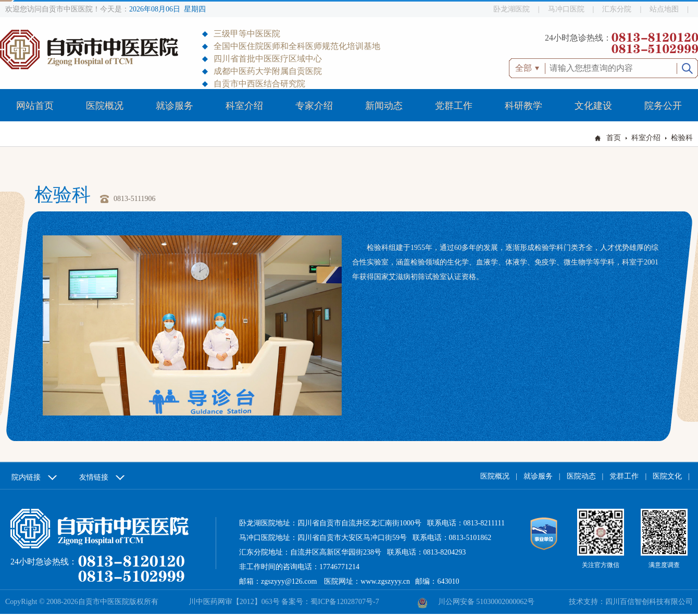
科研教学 (523, 106)
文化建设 (593, 106)
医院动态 (581, 476)
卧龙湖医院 (512, 9)
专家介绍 (314, 106)
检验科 (682, 138)
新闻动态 (384, 106)
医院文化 (667, 476)
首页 (614, 138)
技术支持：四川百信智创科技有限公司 (631, 602)
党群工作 (454, 106)
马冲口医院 (566, 9)
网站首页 (35, 106)
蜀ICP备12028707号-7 (345, 602)
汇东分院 (617, 9)
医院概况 (105, 106)
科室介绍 (244, 106)
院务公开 (663, 106)
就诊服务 (174, 106)
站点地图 (664, 9)
